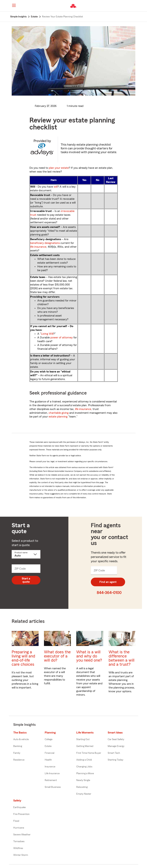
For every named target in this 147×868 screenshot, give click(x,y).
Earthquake (19, 807)
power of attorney (62, 338)
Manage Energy (116, 746)
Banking (18, 746)
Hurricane (19, 828)
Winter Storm (21, 855)
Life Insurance (52, 773)
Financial (50, 753)
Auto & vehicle (21, 739)
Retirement (51, 780)
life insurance (38, 247)
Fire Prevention (21, 814)
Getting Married (85, 746)
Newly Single (83, 780)
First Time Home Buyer (89, 753)
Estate (48, 746)
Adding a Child (84, 760)
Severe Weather (22, 835)
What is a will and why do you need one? (89, 656)
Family (17, 753)
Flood (16, 821)
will (56, 187)
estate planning (58, 417)
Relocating (82, 787)
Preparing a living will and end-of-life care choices (23, 658)
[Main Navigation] (14, 5)
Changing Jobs (84, 767)
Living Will (47, 334)
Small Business (53, 787)
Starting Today (115, 760)
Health (48, 760)
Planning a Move (85, 773)
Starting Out (83, 739)
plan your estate (59, 168)
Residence (19, 760)
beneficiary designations (45, 243)
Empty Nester (84, 794)
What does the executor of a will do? (57, 656)
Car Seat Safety (116, 739)
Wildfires (18, 848)
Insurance (50, 767)
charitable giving (59, 413)
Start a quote (26, 580)
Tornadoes (19, 841)
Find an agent (108, 582)
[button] (137, 6)
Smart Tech (114, 753)
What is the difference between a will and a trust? (122, 658)
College (49, 739)
